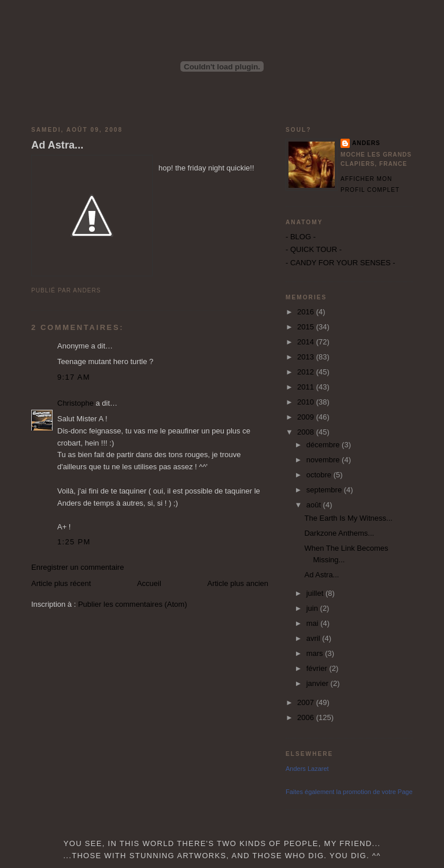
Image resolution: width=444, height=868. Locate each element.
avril (314, 638)
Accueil (149, 583)
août (315, 505)
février (318, 668)
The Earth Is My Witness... (348, 518)
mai (314, 623)
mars (316, 653)
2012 (307, 372)
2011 (307, 387)
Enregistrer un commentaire (77, 567)
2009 (307, 417)
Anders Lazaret (307, 769)
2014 (307, 342)
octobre (320, 475)
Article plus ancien (238, 583)
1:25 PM (74, 542)
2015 (307, 327)
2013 (307, 357)
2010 (307, 402)
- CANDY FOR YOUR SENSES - (341, 263)
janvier (319, 683)
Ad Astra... (57, 145)
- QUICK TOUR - (314, 249)
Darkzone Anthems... (339, 533)
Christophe (75, 403)
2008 (307, 432)
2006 (307, 717)
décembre (324, 445)
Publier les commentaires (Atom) (133, 604)
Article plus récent (61, 583)
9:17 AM (74, 377)
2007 (307, 702)
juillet (316, 593)
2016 (307, 312)
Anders (366, 143)
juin (313, 608)
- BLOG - (301, 237)
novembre (324, 460)
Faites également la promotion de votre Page (349, 792)
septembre (325, 490)
